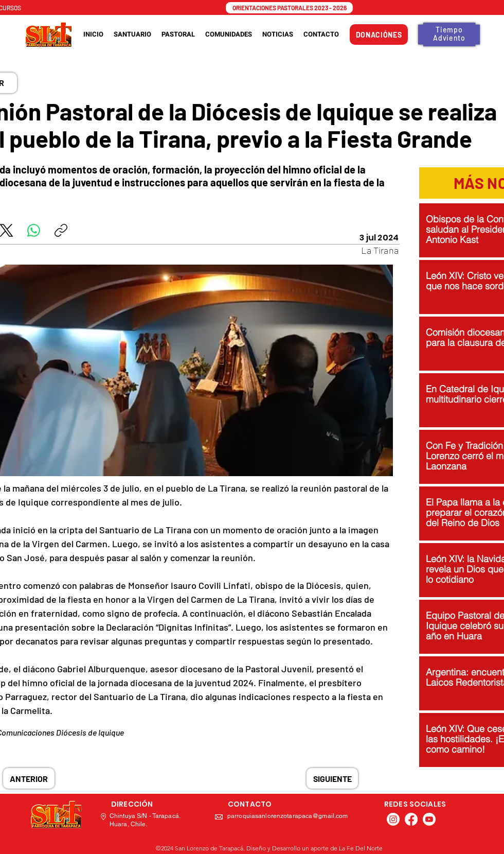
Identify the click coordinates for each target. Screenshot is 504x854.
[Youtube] (429, 819)
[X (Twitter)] (6, 230)
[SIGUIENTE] (332, 778)
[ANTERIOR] (29, 778)
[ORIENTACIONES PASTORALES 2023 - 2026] (289, 8)
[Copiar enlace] (61, 230)
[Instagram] (393, 819)
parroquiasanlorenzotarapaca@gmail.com (287, 816)
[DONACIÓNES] (379, 34)
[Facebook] (411, 819)
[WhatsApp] (34, 230)
